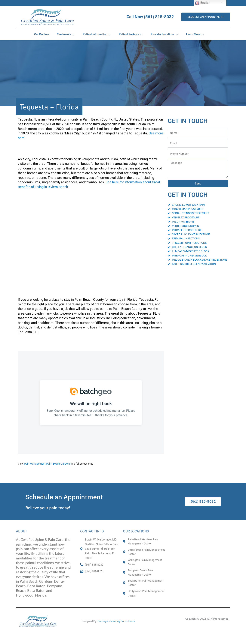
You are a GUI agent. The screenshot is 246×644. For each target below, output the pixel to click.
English (203, 3)
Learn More (195, 34)
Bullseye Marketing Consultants (116, 621)
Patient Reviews (131, 34)
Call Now (155, 17)
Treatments (66, 34)
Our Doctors (42, 34)
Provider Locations (165, 34)
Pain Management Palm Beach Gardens (47, 464)
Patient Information (97, 34)
